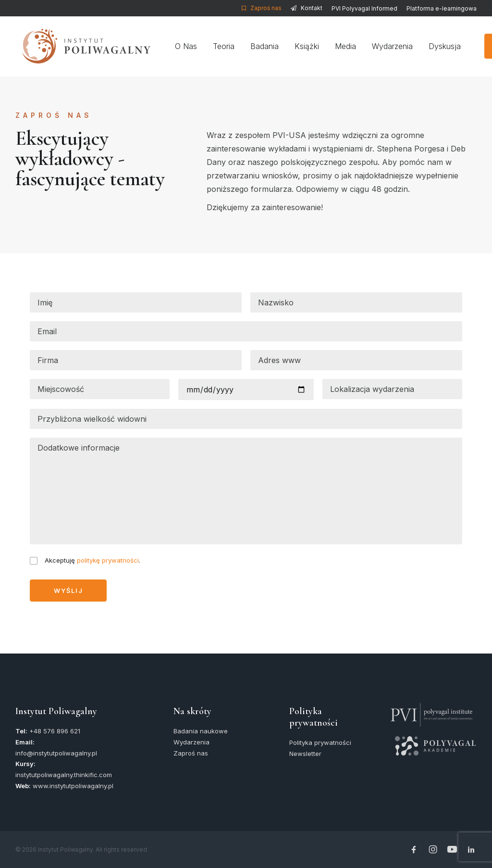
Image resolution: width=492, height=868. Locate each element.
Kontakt (312, 8)
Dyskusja (443, 46)
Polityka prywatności (320, 742)
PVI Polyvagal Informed (364, 8)
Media (344, 46)
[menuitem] (263, 8)
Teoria (222, 46)
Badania (263, 46)
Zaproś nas (266, 8)
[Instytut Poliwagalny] (79, 46)
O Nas (184, 46)
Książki (305, 46)
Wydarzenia (391, 46)
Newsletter (305, 754)
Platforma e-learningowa (442, 8)
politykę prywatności (108, 560)
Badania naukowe (201, 731)
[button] (431, 708)
